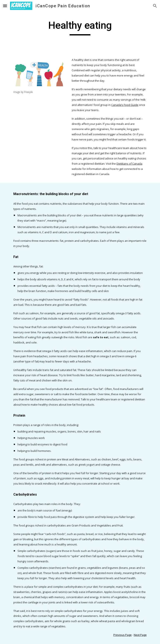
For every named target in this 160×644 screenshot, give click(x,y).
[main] (80, 27)
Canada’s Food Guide (125, 105)
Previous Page (122, 635)
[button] (5, 6)
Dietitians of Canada (129, 164)
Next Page (140, 635)
